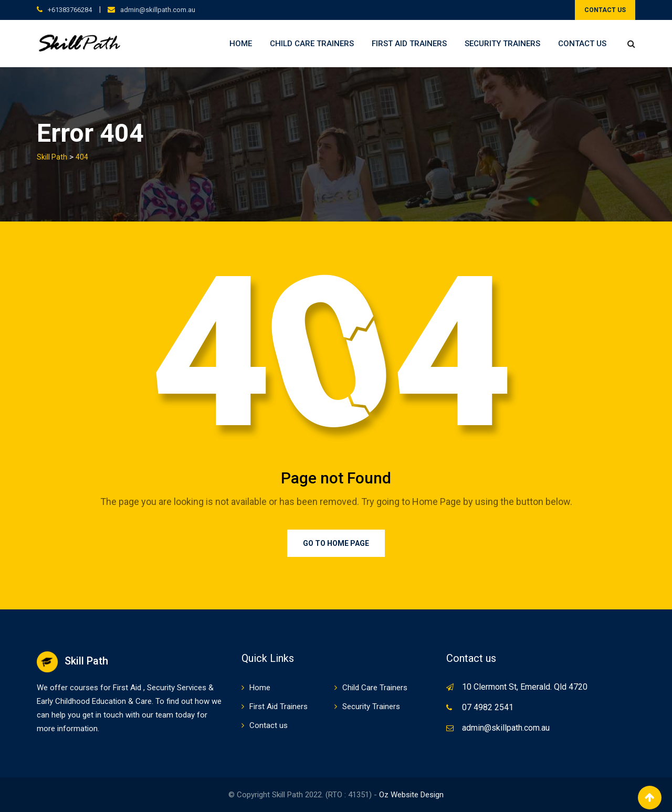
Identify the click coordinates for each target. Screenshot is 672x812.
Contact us (582, 44)
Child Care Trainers (312, 44)
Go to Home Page (336, 543)
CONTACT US (605, 10)
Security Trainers (502, 44)
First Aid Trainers (409, 44)
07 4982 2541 (488, 707)
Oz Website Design (411, 795)
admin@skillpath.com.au (158, 10)
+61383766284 (70, 10)
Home (241, 44)
